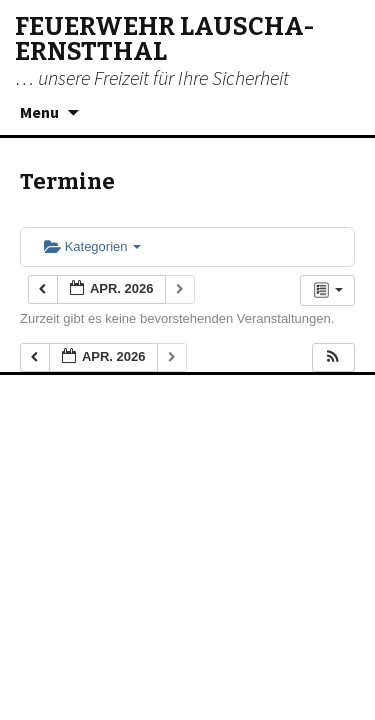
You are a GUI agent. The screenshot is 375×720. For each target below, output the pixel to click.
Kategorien (92, 246)
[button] (333, 357)
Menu (39, 112)
